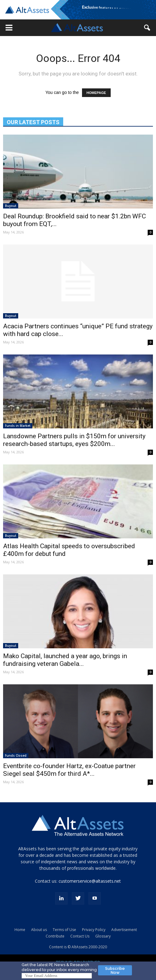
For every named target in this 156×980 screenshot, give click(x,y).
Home (20, 930)
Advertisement (124, 930)
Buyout (11, 206)
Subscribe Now (115, 970)
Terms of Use (64, 930)
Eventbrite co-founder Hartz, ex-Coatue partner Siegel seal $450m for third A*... (69, 770)
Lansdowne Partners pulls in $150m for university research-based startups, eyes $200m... (74, 440)
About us (39, 930)
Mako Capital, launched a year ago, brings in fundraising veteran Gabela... (65, 660)
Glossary (103, 936)
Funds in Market (18, 426)
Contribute (55, 936)
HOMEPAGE (96, 93)
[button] (9, 28)
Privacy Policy (94, 930)
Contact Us (80, 936)
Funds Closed (16, 755)
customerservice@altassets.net (90, 881)
